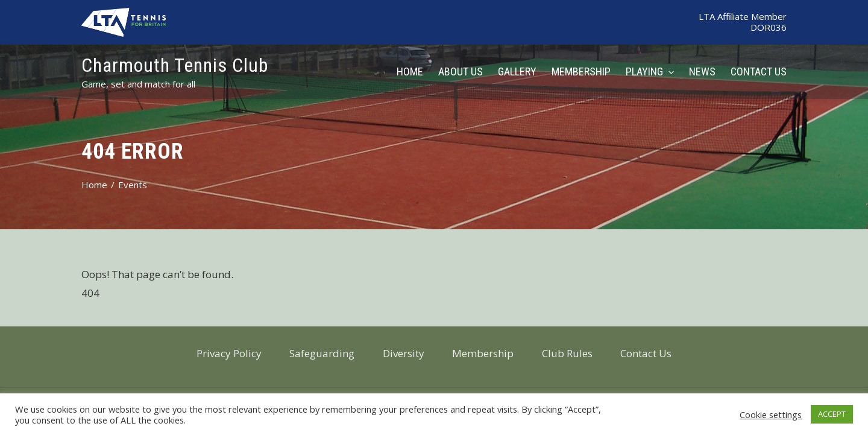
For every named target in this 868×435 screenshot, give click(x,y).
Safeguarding (322, 353)
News (702, 71)
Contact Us (759, 71)
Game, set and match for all (138, 84)
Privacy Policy (229, 353)
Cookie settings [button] (771, 414)
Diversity (404, 353)
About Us (461, 71)
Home (410, 71)
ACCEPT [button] (832, 414)
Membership (581, 71)
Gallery (517, 71)
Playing (650, 71)
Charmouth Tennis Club (175, 65)
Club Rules (567, 353)
